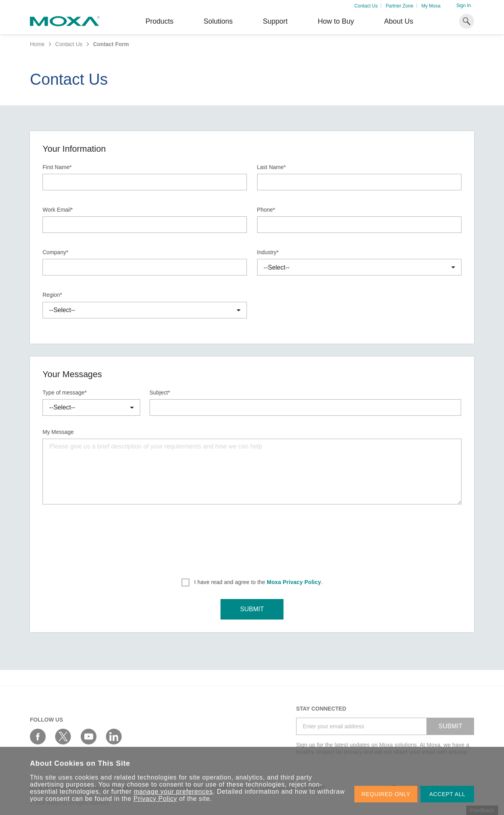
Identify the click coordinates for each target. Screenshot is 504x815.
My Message (58, 432)
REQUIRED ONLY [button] (386, 794)
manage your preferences (173, 792)
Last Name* (271, 167)
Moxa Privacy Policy (294, 582)
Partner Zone (400, 6)
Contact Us (366, 6)
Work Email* (58, 210)
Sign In (464, 6)
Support (275, 21)
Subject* (160, 393)
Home (37, 44)
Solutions (218, 21)
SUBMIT (252, 609)
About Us (398, 21)
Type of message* (65, 393)
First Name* (57, 167)
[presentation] (252, 539)
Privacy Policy (155, 799)
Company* (55, 252)
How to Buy (336, 21)
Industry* (268, 252)
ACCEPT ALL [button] (447, 794)
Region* (52, 295)
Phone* (266, 210)
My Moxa (431, 6)
